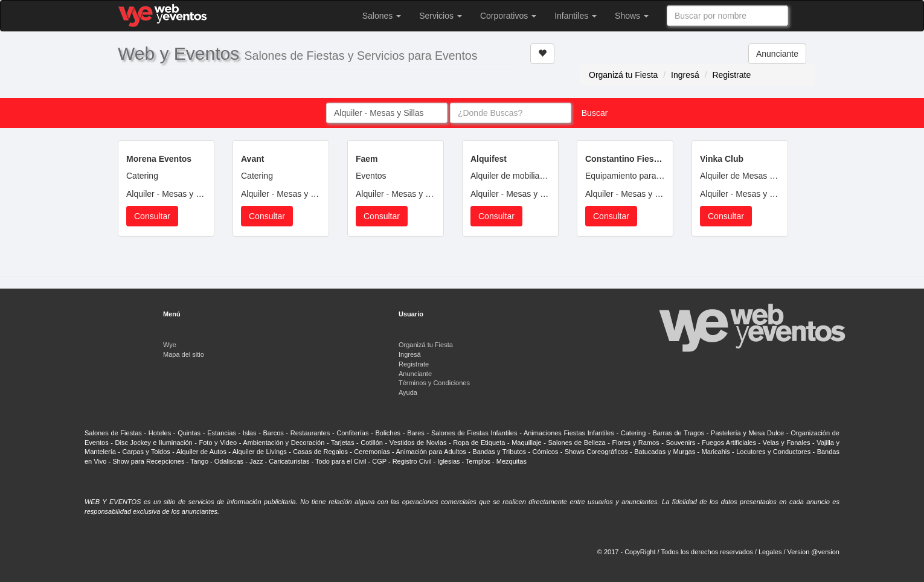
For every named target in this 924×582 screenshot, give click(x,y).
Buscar (595, 113)
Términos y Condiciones (434, 383)
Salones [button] (382, 16)
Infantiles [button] (576, 16)
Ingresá (685, 75)
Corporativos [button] (508, 16)
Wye (170, 345)
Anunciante (777, 54)
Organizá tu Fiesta (623, 75)
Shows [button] (632, 16)
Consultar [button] (152, 216)
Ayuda (408, 392)
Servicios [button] (441, 16)
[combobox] (727, 16)
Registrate (731, 75)
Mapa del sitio (184, 354)
